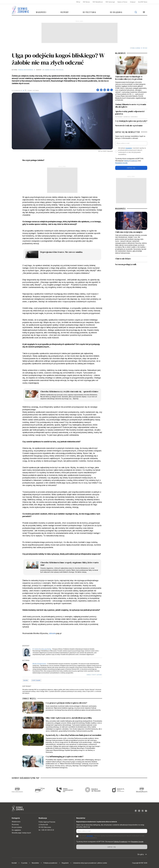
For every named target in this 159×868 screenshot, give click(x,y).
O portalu (24, 863)
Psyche (145, 48)
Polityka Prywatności (131, 161)
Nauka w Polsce (122, 2)
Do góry (142, 854)
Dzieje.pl (133, 2)
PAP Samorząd (110, 2)
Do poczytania (89, 12)
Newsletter (35, 863)
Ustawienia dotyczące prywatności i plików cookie (90, 863)
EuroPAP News (143, 2)
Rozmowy (65, 12)
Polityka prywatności (50, 863)
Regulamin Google (121, 163)
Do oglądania (116, 12)
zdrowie (52, 633)
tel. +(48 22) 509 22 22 (46, 830)
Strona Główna (135, 48)
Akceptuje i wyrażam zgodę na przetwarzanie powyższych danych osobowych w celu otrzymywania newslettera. (132, 151)
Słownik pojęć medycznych (21, 833)
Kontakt (14, 863)
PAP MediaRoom (98, 2)
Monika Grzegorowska (26, 70)
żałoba (26, 680)
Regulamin (65, 863)
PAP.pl (78, 2)
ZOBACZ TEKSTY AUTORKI (94, 675)
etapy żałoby (36, 680)
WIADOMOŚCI (121, 209)
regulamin (129, 148)
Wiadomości (41, 12)
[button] (144, 12)
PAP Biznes (86, 2)
